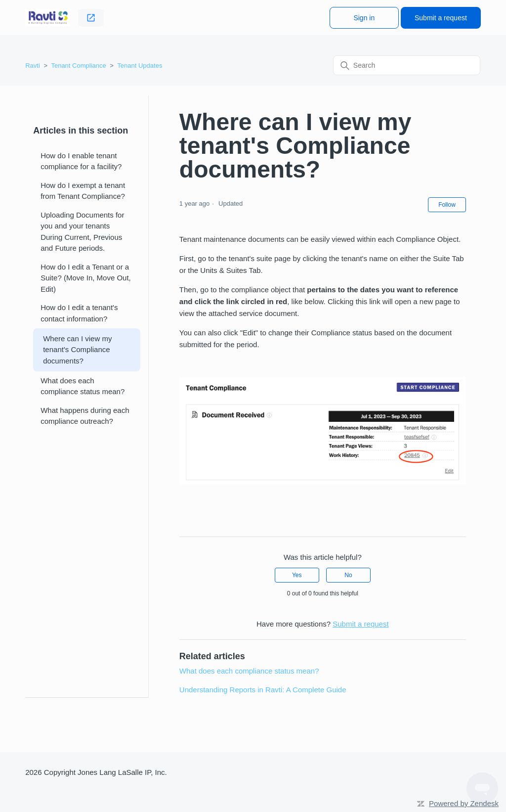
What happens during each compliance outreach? (85, 416)
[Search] (407, 65)
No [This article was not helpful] (348, 575)
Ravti (33, 66)
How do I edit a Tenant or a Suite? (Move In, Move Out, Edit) (86, 278)
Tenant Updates (140, 66)
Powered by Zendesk (464, 803)
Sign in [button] (364, 18)
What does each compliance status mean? (83, 386)
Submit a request (441, 18)
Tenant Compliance (78, 66)
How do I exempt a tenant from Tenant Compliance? (83, 191)
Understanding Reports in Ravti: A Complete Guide (263, 690)
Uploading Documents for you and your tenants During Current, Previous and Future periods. (82, 232)
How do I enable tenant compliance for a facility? (81, 161)
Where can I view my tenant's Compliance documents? (77, 350)
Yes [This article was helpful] (297, 575)
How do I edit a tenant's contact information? (79, 313)
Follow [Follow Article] (447, 205)
